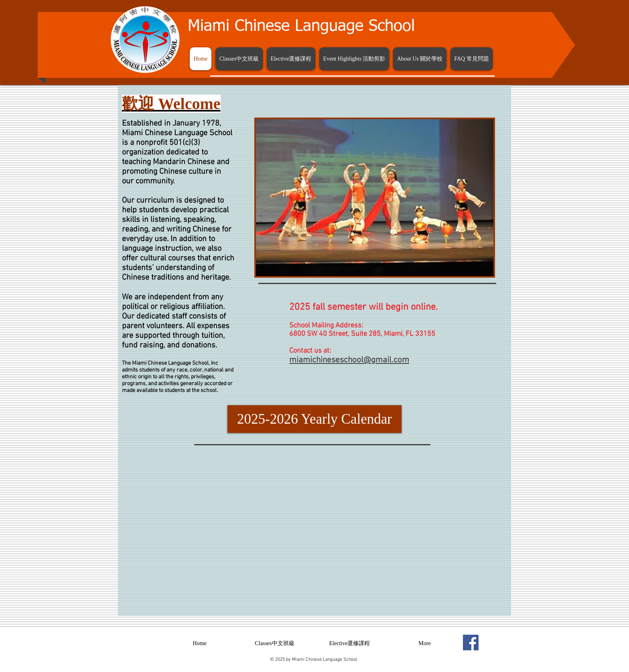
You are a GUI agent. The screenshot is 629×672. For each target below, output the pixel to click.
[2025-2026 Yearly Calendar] (314, 419)
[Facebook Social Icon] (471, 643)
